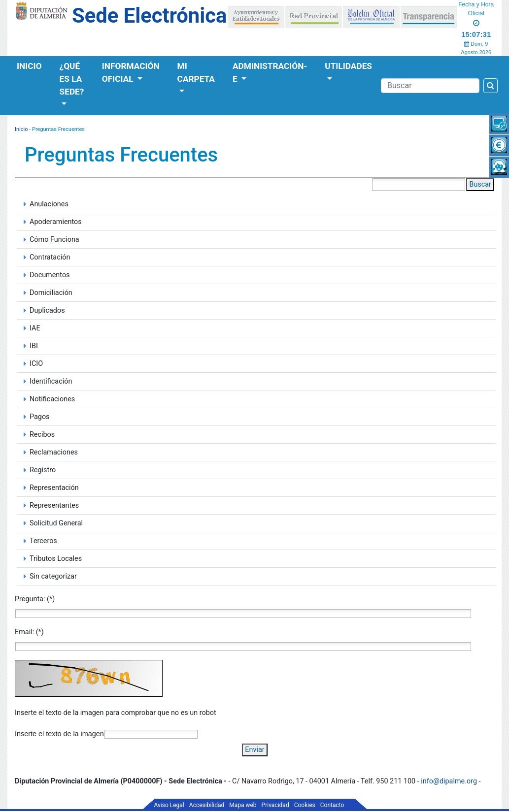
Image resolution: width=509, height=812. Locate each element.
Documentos (50, 275)
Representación (54, 488)
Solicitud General (56, 523)
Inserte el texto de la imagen (59, 734)
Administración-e (270, 72)
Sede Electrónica (149, 16)
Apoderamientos (56, 222)
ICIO (36, 364)
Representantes (54, 505)
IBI (34, 346)
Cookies (305, 805)
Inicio (29, 66)
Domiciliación (51, 293)
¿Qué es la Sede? (72, 79)
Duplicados (47, 310)
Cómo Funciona (54, 240)
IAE (35, 328)
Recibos (42, 435)
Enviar (254, 750)
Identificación (51, 381)
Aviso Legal (169, 805)
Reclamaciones (54, 452)
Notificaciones (52, 399)
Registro (43, 470)
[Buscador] (430, 86)
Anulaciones (49, 204)
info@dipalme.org (449, 781)
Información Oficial (131, 72)
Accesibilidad (207, 805)
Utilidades (348, 66)
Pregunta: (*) (35, 599)
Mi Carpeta (196, 72)
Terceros (43, 541)
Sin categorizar (53, 576)
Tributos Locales (56, 559)
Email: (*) (29, 632)
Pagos (40, 417)
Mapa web (243, 805)
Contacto (332, 805)
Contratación (50, 257)
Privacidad (275, 805)
